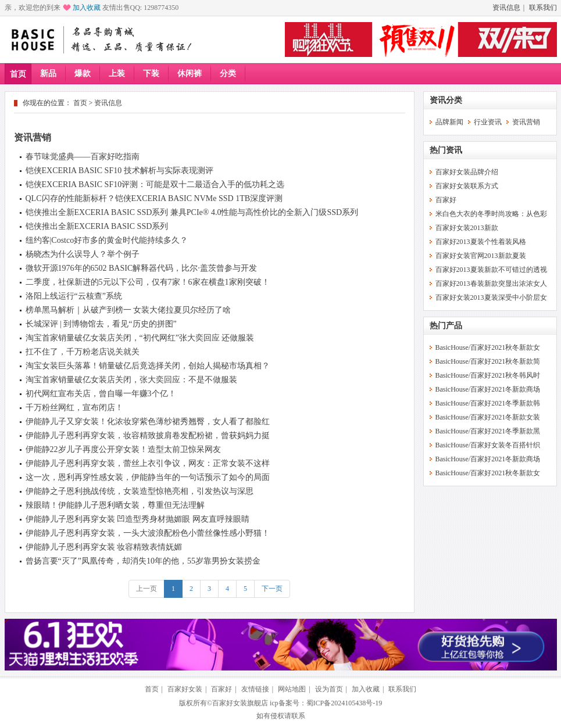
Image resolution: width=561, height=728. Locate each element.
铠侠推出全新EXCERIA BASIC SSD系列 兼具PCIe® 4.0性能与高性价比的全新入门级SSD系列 (192, 212)
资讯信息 (506, 8)
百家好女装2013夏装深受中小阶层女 (491, 297)
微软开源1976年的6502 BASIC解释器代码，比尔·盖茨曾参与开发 (141, 268)
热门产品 (446, 326)
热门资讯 (446, 150)
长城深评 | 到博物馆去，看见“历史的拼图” (101, 324)
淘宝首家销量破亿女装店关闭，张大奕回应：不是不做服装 (131, 380)
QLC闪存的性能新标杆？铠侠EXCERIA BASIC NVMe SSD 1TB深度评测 (154, 198)
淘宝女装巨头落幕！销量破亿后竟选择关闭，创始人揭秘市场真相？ (148, 366)
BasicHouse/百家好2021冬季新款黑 (488, 431)
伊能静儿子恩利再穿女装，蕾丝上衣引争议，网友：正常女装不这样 (148, 463)
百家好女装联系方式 (467, 186)
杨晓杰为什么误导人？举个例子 (83, 254)
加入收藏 (87, 8)
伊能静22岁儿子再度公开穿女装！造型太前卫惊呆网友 (123, 449)
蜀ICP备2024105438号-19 (344, 703)
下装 (151, 73)
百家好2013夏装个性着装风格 (481, 242)
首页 (18, 74)
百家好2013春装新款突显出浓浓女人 (491, 284)
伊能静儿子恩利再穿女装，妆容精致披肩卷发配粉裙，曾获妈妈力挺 (148, 435)
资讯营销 (33, 137)
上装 (117, 73)
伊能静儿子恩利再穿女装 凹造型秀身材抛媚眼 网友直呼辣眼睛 (137, 519)
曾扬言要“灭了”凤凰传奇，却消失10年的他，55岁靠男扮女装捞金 (143, 561)
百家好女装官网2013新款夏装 (481, 256)
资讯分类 (446, 100)
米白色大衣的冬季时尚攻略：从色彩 (491, 214)
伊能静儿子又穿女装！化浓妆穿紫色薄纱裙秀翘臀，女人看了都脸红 (148, 422)
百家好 (446, 200)
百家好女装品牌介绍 (467, 172)
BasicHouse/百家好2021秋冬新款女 (488, 347)
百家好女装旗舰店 (240, 703)
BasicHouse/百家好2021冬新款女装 (488, 417)
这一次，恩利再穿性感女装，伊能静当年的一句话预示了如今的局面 (148, 477)
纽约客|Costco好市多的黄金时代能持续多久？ (107, 240)
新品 (48, 73)
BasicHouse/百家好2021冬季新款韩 (488, 403)
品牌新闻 (449, 122)
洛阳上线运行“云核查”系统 (74, 296)
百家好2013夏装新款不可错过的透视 (491, 270)
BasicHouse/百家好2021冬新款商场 (488, 389)
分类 (228, 73)
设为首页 (329, 689)
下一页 (272, 589)
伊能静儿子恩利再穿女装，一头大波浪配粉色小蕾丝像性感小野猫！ (148, 533)
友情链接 (255, 689)
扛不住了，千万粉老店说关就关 (83, 352)
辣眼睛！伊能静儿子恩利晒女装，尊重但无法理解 (115, 505)
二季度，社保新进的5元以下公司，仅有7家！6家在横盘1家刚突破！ (148, 282)
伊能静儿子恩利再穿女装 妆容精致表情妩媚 (104, 547)
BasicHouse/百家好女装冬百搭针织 (488, 445)
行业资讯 (488, 122)
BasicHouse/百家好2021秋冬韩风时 (488, 375)
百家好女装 (185, 689)
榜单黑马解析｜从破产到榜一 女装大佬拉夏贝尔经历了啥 (128, 310)
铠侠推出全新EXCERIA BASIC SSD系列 (97, 226)
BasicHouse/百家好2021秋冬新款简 (488, 361)
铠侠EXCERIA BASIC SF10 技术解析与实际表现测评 (119, 171)
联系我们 (543, 8)
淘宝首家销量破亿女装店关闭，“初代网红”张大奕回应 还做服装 (140, 338)
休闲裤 (190, 73)
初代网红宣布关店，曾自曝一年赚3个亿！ (101, 394)
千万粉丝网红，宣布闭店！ (74, 408)
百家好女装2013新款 (467, 228)
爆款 (83, 73)
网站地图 (292, 689)
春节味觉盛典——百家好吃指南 (83, 157)
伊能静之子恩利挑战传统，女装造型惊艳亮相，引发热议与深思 (140, 491)
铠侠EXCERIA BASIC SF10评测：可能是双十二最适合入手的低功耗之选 (155, 184)
